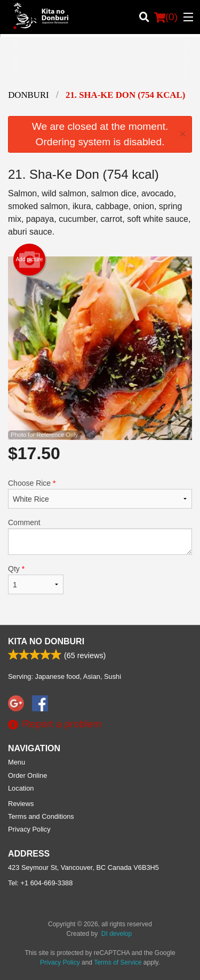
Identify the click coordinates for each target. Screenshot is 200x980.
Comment (100, 537)
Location (21, 788)
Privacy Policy (29, 829)
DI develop (117, 934)
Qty (36, 579)
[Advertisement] (100, 66)
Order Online (27, 775)
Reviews (21, 804)
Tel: (40, 883)
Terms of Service (118, 962)
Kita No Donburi (46, 641)
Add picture (30, 260)
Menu (17, 762)
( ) (166, 17)
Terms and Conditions (41, 816)
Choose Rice (100, 494)
